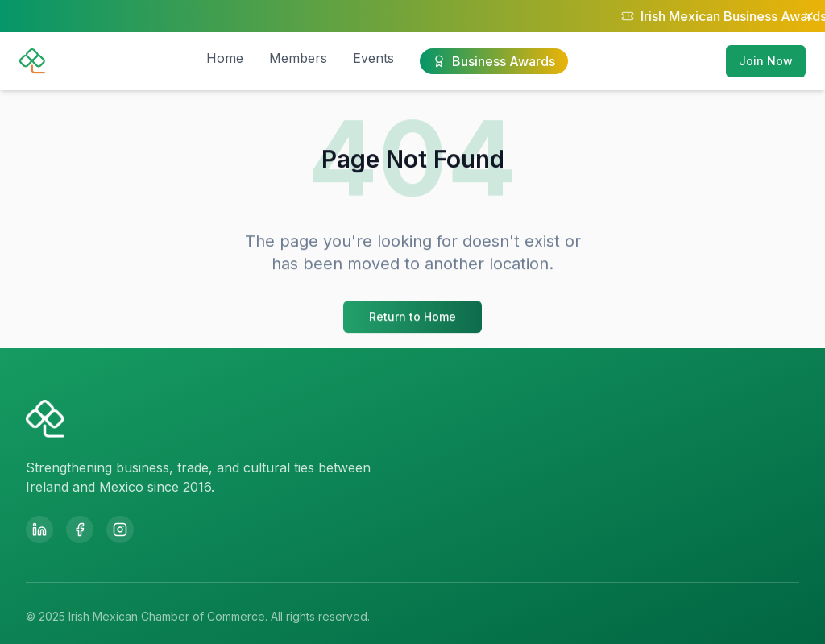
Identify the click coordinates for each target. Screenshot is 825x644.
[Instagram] (120, 530)
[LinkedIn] (39, 530)
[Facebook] (80, 530)
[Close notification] (809, 16)
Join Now (766, 61)
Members (298, 58)
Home (225, 58)
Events (373, 58)
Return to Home (412, 318)
